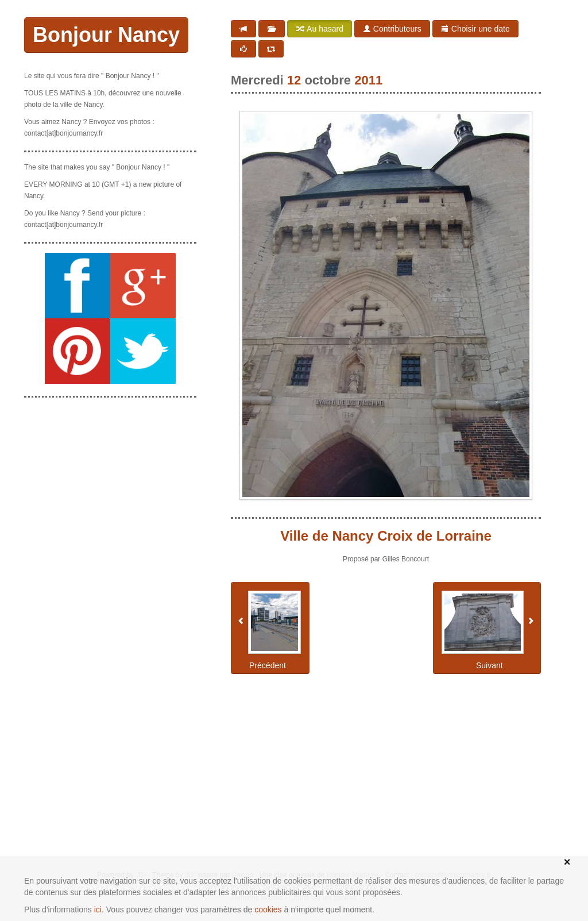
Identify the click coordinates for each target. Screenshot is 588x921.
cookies (268, 910)
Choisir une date (475, 29)
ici (98, 910)
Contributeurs (392, 29)
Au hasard (320, 29)
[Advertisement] (110, 464)
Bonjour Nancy (106, 35)
